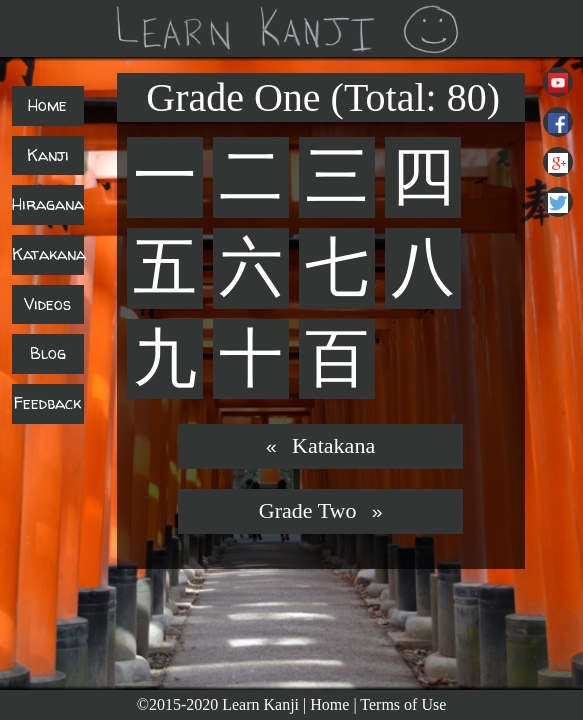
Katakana (49, 254)
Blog (48, 353)
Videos (47, 304)
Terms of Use (403, 704)
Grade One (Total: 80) (323, 97)
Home (47, 105)
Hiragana (48, 204)
